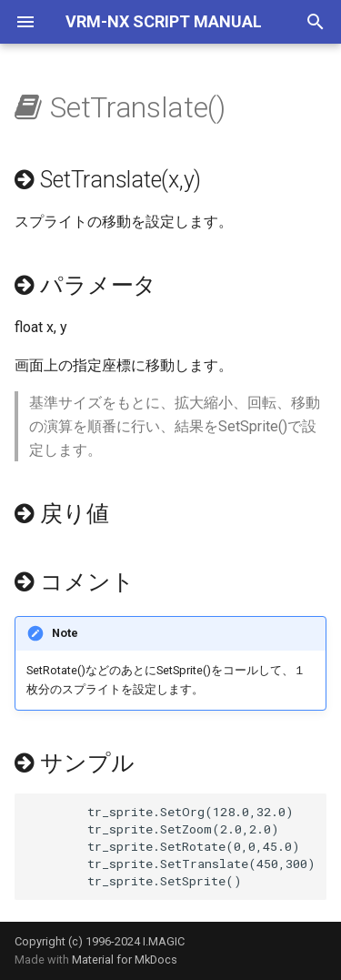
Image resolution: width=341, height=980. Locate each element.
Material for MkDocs (125, 960)
